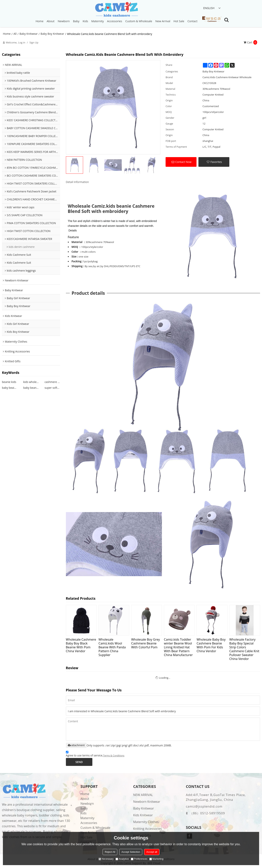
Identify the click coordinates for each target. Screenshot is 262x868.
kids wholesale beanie (31, 382)
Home (40, 21)
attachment (76, 745)
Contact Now (183, 162)
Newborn (64, 21)
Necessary (106, 859)
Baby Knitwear (29, 34)
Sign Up (34, 42)
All (15, 34)
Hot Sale (179, 21)
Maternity (98, 21)
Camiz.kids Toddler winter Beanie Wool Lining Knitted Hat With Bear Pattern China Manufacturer (178, 647)
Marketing (156, 859)
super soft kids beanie (52, 388)
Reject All (110, 852)
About (51, 21)
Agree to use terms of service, (95, 754)
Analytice (122, 859)
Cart (252, 42)
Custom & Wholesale (139, 21)
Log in (22, 42)
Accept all (152, 852)
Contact (192, 21)
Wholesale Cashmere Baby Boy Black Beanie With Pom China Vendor (81, 645)
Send (79, 762)
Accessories (115, 21)
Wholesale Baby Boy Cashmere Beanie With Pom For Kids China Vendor (211, 645)
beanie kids (9, 382)
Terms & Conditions (114, 756)
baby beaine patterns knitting (10, 388)
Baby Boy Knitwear (52, 34)
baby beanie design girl (31, 388)
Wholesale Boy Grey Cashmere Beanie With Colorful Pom (145, 643)
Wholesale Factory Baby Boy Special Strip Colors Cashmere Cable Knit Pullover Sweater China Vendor (244, 649)
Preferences (139, 859)
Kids (85, 21)
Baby (76, 21)
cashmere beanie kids (52, 382)
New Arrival (163, 21)
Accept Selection (131, 852)
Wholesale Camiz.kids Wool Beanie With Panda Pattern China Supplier (112, 647)
